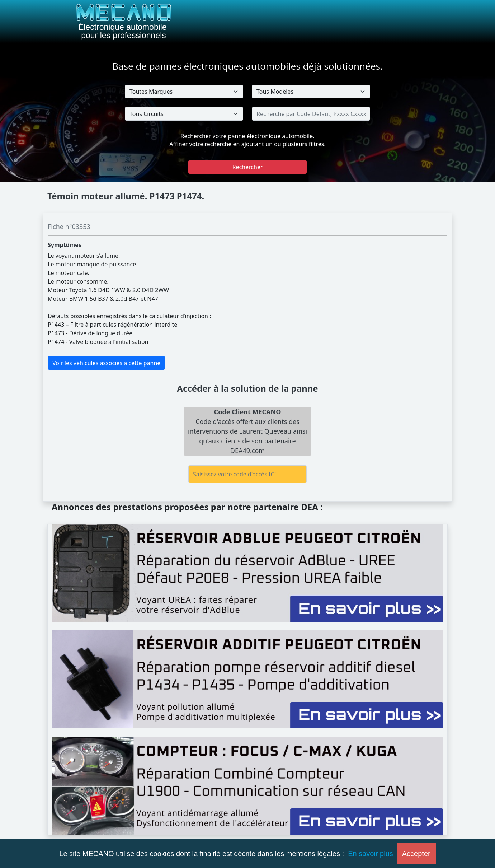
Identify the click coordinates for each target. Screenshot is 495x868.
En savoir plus (371, 854)
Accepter (416, 854)
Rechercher (247, 167)
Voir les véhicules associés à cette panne (106, 363)
